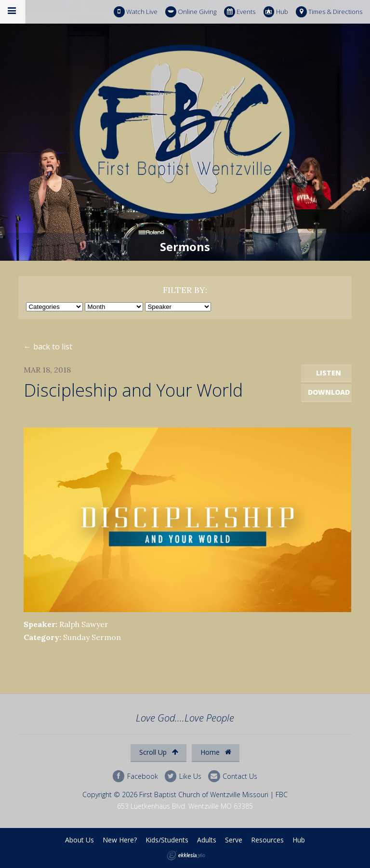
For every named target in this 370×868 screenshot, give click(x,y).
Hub (276, 12)
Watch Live (136, 12)
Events (240, 12)
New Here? (120, 840)
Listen (329, 373)
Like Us (183, 776)
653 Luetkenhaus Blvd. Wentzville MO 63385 (185, 806)
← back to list (48, 347)
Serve (234, 840)
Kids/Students (167, 840)
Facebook (135, 776)
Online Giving (191, 12)
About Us (79, 840)
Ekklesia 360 (186, 855)
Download (329, 392)
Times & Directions (329, 12)
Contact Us (233, 776)
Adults (207, 840)
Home (216, 752)
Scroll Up (159, 752)
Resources (267, 840)
